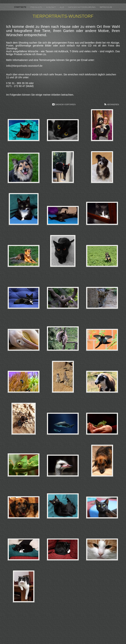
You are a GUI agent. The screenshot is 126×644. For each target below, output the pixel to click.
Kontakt (51, 7)
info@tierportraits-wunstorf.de (24, 66)
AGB (62, 7)
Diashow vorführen (65, 105)
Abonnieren (113, 105)
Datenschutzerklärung (82, 7)
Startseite (20, 7)
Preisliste (37, 7)
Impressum (106, 7)
